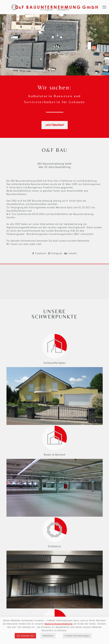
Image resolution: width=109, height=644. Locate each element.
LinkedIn (71, 253)
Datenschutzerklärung (59, 624)
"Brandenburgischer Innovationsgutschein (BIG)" (53, 234)
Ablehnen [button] (48, 636)
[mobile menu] (104, 7)
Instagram (55, 253)
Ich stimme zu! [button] (25, 636)
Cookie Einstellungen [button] (77, 636)
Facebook (39, 253)
